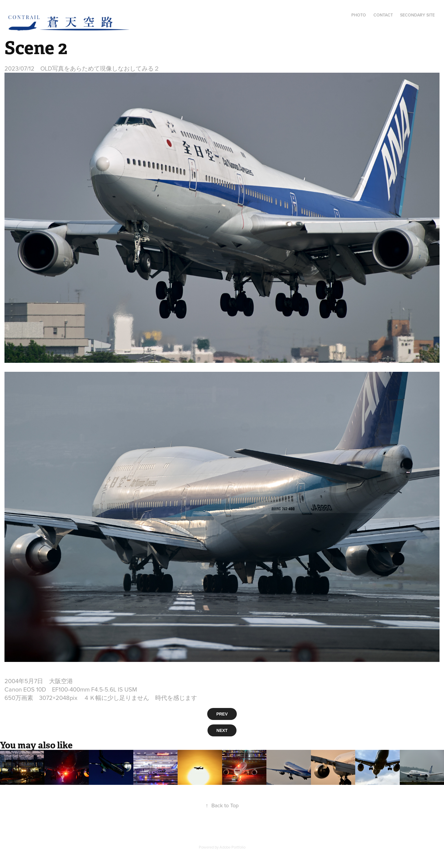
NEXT (222, 730)
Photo (359, 15)
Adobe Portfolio (232, 847)
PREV (222, 714)
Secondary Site (417, 15)
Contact (383, 15)
